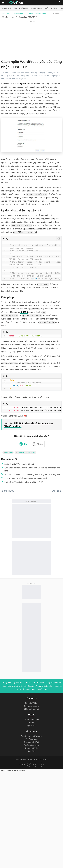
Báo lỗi (31, 723)
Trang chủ (6, 8)
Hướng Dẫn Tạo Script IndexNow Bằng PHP (23, 482)
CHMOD (24, 312)
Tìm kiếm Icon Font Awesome (31, 736)
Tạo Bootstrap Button (32, 745)
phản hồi (23, 686)
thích (4, 686)
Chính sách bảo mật (31, 709)
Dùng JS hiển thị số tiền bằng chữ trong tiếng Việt (26, 478)
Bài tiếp (56, 491)
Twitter (18, 689)
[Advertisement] (32, 39)
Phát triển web (21, 8)
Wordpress (36, 8)
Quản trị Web (51, 8)
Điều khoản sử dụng (31, 706)
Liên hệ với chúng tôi (31, 720)
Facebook (55, 686)
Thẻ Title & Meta (31, 739)
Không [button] (40, 444)
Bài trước (9, 491)
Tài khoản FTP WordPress (26, 452)
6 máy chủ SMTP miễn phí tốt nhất (19, 464)
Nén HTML (31, 751)
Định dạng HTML (32, 748)
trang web (22, 84)
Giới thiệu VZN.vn (31, 703)
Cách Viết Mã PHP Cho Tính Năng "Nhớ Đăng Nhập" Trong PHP (32, 475)
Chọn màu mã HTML (31, 742)
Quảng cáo (31, 726)
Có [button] (25, 444)
